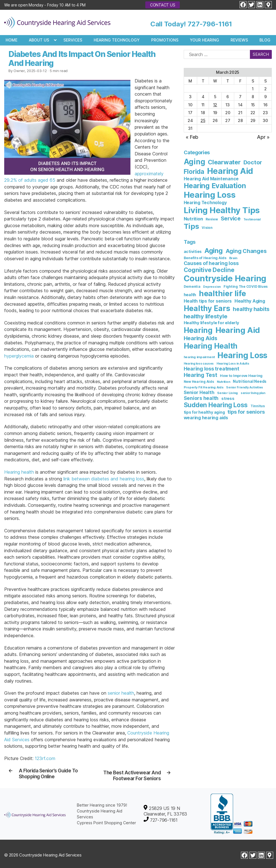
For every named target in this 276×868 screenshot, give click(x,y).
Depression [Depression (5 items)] (212, 287)
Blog (265, 40)
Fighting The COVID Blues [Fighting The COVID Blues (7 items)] (246, 286)
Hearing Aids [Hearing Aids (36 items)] (201, 338)
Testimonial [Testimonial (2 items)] (252, 219)
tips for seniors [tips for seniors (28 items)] (246, 412)
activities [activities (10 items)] (193, 252)
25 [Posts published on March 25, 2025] (203, 120)
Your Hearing (204, 40)
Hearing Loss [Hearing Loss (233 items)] (242, 355)
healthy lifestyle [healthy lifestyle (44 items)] (206, 316)
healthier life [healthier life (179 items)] (222, 293)
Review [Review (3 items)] (212, 219)
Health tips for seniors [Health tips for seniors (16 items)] (208, 301)
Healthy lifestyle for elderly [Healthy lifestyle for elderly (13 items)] (211, 323)
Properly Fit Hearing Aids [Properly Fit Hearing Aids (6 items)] (204, 387)
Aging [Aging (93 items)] (214, 251)
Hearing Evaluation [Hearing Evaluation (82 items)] (215, 186)
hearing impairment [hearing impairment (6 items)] (199, 357)
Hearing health (19, 472)
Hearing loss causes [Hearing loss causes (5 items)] (199, 364)
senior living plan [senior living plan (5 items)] (253, 393)
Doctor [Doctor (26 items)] (253, 162)
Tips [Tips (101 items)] (191, 226)
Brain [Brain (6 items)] (233, 258)
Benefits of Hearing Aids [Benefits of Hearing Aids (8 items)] (205, 258)
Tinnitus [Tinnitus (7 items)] (258, 406)
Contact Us (163, 5)
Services (73, 40)
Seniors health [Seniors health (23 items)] (201, 398)
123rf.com (45, 758)
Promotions (165, 40)
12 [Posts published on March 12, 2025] (215, 105)
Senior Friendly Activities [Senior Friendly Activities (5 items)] (245, 387)
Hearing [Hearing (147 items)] (198, 330)
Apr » (263, 137)
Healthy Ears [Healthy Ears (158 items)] (207, 308)
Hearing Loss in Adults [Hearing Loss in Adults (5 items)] (233, 364)
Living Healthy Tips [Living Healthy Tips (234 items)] (222, 210)
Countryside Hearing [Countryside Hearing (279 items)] (225, 278)
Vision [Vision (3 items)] (207, 228)
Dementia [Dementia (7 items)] (192, 286)
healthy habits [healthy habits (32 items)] (251, 309)
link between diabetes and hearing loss (104, 479)
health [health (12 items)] (190, 295)
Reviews (239, 40)
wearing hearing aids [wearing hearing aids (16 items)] (206, 418)
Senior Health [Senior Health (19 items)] (199, 392)
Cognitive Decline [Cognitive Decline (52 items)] (209, 270)
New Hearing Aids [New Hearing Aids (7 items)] (199, 382)
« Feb (192, 137)
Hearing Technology (117, 40)
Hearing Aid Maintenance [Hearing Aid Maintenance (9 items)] (211, 179)
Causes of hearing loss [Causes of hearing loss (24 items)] (211, 263)
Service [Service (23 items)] (231, 218)
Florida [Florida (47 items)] (194, 171)
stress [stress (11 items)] (228, 398)
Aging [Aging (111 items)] (195, 162)
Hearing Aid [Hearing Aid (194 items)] (238, 330)
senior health (121, 693)
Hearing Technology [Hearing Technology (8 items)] (205, 203)
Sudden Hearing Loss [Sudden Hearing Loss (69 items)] (216, 405)
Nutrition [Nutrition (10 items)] (193, 219)
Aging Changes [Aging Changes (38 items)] (246, 251)
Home (12, 40)
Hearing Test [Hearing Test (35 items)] (201, 375)
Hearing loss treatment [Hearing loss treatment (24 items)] (211, 369)
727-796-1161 (210, 24)
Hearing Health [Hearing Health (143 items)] (211, 346)
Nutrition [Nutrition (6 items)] (224, 382)
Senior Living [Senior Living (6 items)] (227, 393)
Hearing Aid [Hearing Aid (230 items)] (230, 171)
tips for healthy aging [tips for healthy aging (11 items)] (204, 412)
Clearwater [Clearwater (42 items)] (224, 162)
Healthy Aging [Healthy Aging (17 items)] (250, 301)
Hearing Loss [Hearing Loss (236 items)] (210, 195)
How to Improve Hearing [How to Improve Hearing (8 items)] (241, 376)
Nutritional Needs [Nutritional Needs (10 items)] (250, 381)
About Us (39, 40)
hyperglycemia (19, 356)
